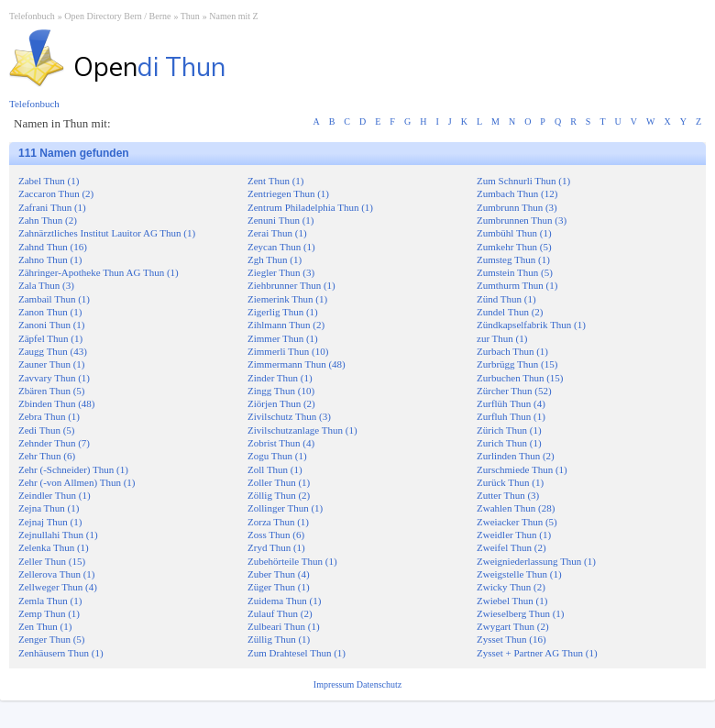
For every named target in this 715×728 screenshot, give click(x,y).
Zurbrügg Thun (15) (517, 364)
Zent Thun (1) (276, 181)
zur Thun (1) (502, 338)
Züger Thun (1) (279, 587)
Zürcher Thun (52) (514, 391)
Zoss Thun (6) (276, 535)
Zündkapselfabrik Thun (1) (531, 325)
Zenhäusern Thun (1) (61, 653)
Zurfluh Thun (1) (511, 416)
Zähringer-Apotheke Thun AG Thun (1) (99, 272)
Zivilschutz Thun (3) (289, 416)
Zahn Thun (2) (48, 220)
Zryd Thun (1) (276, 547)
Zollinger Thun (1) (285, 508)
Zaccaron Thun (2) (56, 193)
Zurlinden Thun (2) (516, 456)
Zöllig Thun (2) (279, 495)
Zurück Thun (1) (510, 482)
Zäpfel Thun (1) (50, 338)
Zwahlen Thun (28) (516, 508)
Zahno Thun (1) (50, 259)
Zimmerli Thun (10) (288, 351)
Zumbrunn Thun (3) (517, 207)
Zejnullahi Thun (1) (58, 535)
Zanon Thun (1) (50, 312)
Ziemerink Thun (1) (287, 299)
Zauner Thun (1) (52, 364)
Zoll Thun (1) (275, 469)
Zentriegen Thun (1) (288, 193)
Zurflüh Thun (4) (511, 403)
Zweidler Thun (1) (514, 535)
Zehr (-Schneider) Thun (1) (73, 469)
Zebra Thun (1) (49, 416)
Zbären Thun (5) (52, 391)
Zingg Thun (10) (281, 391)
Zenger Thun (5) (52, 639)
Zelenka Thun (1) (54, 547)
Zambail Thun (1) (54, 299)
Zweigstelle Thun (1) (519, 574)
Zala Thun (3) (46, 285)
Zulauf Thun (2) (280, 613)
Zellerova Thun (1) (57, 574)
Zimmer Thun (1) (283, 338)
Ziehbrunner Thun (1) (291, 285)
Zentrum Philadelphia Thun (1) (310, 207)
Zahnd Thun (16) (53, 247)
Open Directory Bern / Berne (117, 16)
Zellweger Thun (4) (58, 587)
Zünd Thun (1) (506, 299)
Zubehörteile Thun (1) (292, 561)
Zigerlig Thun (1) (283, 312)
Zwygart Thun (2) (513, 626)
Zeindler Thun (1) (55, 495)
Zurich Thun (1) (509, 443)
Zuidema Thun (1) (284, 601)
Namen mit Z (233, 16)
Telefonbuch (32, 16)
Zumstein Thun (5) (515, 272)
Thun (190, 16)
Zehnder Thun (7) (54, 443)
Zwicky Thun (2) (511, 587)
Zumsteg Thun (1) (513, 259)
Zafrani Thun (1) (52, 207)
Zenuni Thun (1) (281, 220)
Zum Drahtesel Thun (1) (297, 653)
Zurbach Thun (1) (512, 351)
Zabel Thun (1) (49, 181)
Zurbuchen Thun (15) (520, 378)
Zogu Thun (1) (277, 456)
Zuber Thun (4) (279, 574)
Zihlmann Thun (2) (286, 325)
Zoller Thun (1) (279, 482)
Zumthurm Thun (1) (517, 285)
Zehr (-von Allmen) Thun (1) (77, 482)
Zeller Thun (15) (52, 561)
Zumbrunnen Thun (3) (522, 220)
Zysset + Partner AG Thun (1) (537, 653)
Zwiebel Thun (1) (512, 601)
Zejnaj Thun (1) (50, 522)
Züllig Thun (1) (279, 639)
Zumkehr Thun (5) (514, 247)
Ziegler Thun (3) (281, 272)
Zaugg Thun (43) (53, 351)
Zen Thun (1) (45, 626)
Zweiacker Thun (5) (517, 522)
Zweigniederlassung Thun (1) (536, 561)
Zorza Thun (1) (278, 522)
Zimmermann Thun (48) (297, 364)
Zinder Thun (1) (280, 378)
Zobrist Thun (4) (281, 443)
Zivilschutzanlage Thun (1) (302, 430)
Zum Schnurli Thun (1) (523, 181)
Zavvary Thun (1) (54, 378)
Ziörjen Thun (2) (281, 403)
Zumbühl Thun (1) (514, 233)
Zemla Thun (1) (50, 601)
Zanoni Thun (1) (52, 325)
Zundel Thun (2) (510, 312)
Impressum (335, 684)
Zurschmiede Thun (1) (522, 469)
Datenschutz (379, 684)
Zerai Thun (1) (277, 233)
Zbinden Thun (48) (57, 403)
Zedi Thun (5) (47, 430)
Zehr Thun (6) (47, 456)
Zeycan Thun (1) (281, 247)
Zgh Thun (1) (275, 259)
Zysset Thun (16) (511, 639)
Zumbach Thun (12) (517, 193)
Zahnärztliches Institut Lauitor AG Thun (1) (107, 233)
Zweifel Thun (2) (511, 547)
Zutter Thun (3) (508, 495)
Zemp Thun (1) (49, 613)
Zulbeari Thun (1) (284, 626)
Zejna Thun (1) (49, 508)
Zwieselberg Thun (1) (521, 613)
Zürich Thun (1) (509, 430)
